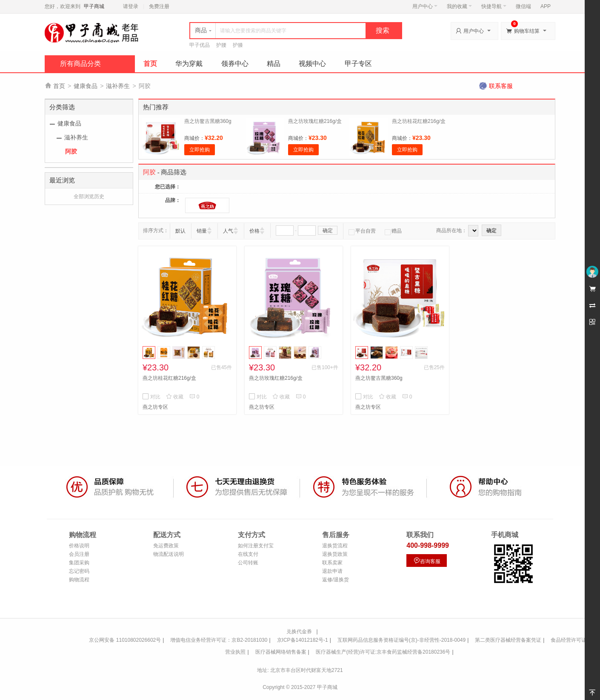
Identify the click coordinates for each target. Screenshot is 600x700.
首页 (150, 64)
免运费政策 (166, 546)
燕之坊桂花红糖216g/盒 (419, 121)
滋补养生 (118, 86)
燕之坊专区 (155, 407)
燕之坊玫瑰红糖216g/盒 (315, 121)
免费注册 (159, 6)
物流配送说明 (169, 554)
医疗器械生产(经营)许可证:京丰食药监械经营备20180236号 (383, 652)
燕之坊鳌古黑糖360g (208, 121)
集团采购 (79, 563)
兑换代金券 (299, 632)
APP (546, 6)
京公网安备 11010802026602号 (125, 640)
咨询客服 (427, 561)
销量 (202, 231)
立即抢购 (200, 150)
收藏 (175, 397)
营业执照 (235, 652)
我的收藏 (459, 6)
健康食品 (86, 86)
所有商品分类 (80, 64)
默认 (180, 231)
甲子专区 (358, 64)
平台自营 (362, 231)
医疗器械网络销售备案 (281, 652)
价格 (254, 231)
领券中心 (235, 64)
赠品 (393, 231)
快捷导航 (494, 6)
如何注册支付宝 (256, 546)
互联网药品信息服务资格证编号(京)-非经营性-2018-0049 (401, 640)
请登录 (131, 6)
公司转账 (248, 563)
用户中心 (425, 6)
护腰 (221, 45)
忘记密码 (79, 571)
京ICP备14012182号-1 (303, 640)
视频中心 (312, 64)
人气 (228, 231)
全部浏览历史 (89, 196)
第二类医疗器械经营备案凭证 (508, 640)
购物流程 (79, 580)
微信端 (523, 6)
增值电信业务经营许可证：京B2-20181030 (219, 640)
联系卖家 (332, 563)
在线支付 (248, 554)
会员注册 (79, 554)
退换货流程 (335, 546)
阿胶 (71, 151)
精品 (274, 64)
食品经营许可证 (569, 640)
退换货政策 (335, 554)
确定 (328, 230)
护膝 (238, 45)
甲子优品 (200, 45)
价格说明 (79, 546)
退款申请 (332, 571)
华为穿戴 (189, 64)
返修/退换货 (336, 580)
